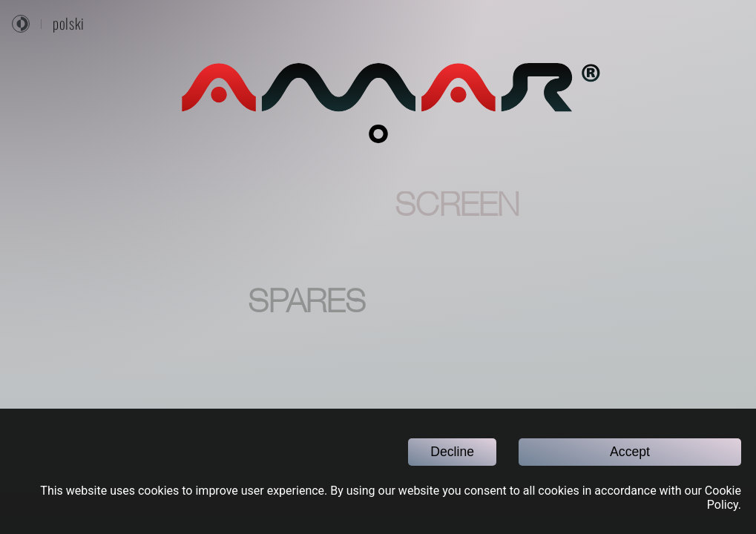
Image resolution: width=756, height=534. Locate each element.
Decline (452, 452)
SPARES (306, 304)
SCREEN (457, 208)
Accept (630, 452)
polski (69, 24)
